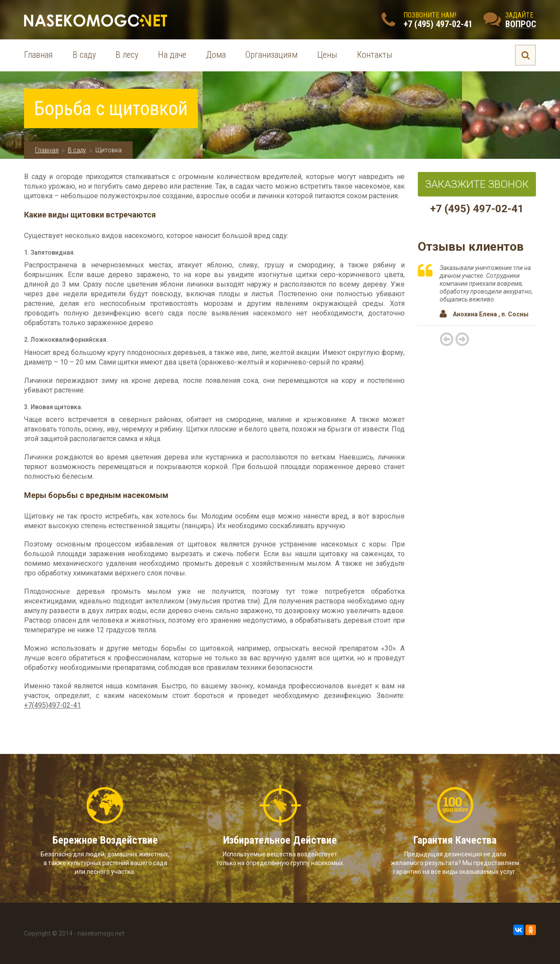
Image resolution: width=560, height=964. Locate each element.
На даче (172, 55)
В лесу (127, 55)
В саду (84, 55)
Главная (38, 55)
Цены (327, 55)
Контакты (375, 55)
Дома (216, 55)
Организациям (271, 55)
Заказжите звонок (477, 184)
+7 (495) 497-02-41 (477, 209)
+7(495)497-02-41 (52, 705)
